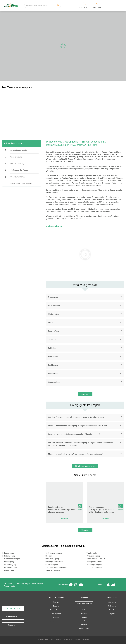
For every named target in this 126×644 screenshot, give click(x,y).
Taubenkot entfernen (53, 570)
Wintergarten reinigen (94, 562)
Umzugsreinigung (93, 556)
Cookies (77, 640)
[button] (85, 254)
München (84, 613)
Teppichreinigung (93, 553)
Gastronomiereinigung (54, 553)
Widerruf (59, 640)
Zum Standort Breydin (95, 567)
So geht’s (56, 606)
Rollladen (52, 348)
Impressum (86, 640)
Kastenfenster (54, 357)
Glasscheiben (54, 297)
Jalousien (52, 340)
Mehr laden (85, 394)
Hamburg (84, 617)
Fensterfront (53, 374)
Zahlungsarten (56, 614)
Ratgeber (112, 614)
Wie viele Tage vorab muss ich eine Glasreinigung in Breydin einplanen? (76, 417)
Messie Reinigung (52, 559)
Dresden (84, 625)
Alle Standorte (84, 629)
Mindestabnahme (56, 610)
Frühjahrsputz (9, 570)
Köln (84, 621)
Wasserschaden (55, 382)
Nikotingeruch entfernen (54, 562)
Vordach (52, 322)
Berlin (84, 609)
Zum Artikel (65, 518)
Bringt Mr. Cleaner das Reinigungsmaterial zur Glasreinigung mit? (74, 434)
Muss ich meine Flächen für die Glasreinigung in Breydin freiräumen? (75, 454)
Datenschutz (68, 640)
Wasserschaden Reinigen (96, 559)
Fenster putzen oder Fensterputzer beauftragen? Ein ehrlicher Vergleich (62, 510)
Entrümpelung (10, 556)
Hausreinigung (51, 556)
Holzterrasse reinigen (12, 559)
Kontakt (112, 610)
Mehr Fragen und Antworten (85, 466)
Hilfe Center (112, 602)
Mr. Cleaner (8, 584)
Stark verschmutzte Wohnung (56, 567)
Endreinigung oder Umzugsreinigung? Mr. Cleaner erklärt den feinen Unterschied (102, 510)
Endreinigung (9, 562)
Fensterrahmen (54, 305)
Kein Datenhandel (42, 640)
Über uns (56, 602)
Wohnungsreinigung (94, 565)
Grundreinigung (10, 565)
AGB (52, 640)
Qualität (56, 618)
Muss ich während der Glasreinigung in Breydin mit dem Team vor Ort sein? (78, 426)
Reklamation (112, 606)
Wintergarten (53, 314)
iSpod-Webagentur (54, 622)
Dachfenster (53, 365)
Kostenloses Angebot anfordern (21, 183)
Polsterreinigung (52, 565)
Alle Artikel (85, 530)
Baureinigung (9, 553)
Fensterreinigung (11, 567)
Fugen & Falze (54, 331)
